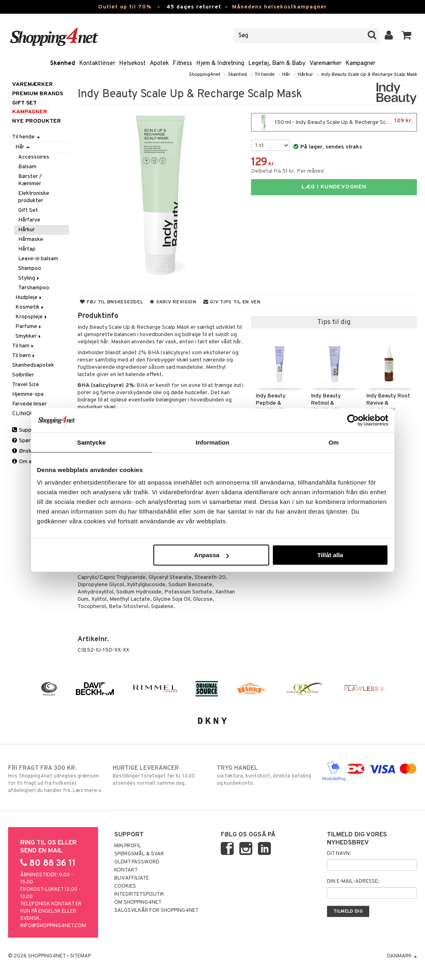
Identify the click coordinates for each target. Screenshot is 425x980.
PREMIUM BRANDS (38, 94)
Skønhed (63, 64)
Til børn (24, 356)
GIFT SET (24, 103)
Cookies (125, 886)
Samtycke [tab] (91, 442)
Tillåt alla (330, 555)
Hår (286, 75)
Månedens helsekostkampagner (279, 7)
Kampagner (360, 64)
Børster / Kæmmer (30, 180)
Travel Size (26, 385)
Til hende (265, 75)
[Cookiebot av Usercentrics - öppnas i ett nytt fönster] (353, 420)
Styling (29, 278)
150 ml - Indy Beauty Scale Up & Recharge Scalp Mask (334, 122)
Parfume (29, 327)
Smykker (29, 336)
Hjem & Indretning (220, 64)
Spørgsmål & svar (139, 854)
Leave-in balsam (38, 259)
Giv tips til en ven (232, 302)
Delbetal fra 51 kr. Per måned (287, 171)
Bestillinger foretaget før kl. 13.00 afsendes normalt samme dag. (160, 775)
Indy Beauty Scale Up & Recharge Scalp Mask (369, 75)
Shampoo (30, 269)
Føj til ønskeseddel (111, 302)
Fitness (182, 64)
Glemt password (137, 862)
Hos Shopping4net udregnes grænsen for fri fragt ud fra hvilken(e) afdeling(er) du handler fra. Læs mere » (56, 779)
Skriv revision (173, 302)
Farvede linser (29, 404)
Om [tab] (334, 442)
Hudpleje (29, 298)
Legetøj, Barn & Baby (277, 64)
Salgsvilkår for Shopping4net (156, 911)
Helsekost (132, 64)
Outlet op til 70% (125, 7)
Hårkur (306, 75)
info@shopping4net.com (53, 926)
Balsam (27, 167)
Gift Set (28, 210)
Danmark (402, 956)
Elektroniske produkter (34, 197)
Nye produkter (37, 121)
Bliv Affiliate (132, 878)
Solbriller (23, 375)
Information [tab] (213, 442)
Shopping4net (205, 75)
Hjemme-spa (28, 394)
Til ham (23, 346)
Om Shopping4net (138, 903)
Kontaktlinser (97, 64)
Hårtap (27, 249)
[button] (407, 36)
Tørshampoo (34, 288)
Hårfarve (29, 220)
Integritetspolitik (139, 894)
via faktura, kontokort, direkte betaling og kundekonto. (265, 775)
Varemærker (326, 64)
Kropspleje (32, 317)
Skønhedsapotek (33, 365)
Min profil (128, 846)
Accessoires (34, 157)
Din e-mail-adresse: (353, 882)
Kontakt (126, 870)
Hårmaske (31, 239)
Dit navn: (339, 854)
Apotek (159, 64)
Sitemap (80, 956)
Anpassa (212, 555)
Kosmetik (30, 307)
